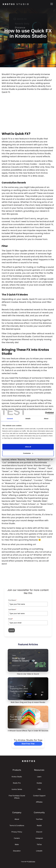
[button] (51, 4)
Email (11, 619)
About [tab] (46, 419)
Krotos (33, 862)
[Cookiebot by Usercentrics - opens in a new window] (45, 413)
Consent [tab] (10, 419)
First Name (12, 600)
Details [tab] (28, 419)
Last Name (12, 609)
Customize (28, 453)
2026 (30, 862)
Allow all (28, 447)
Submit (12, 630)
